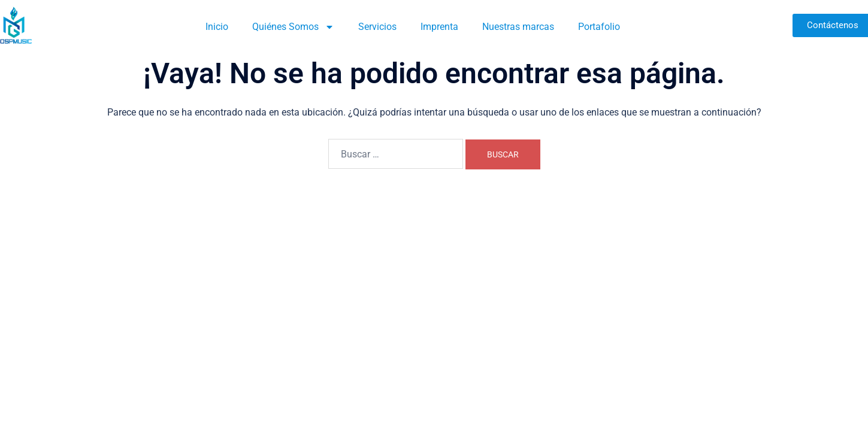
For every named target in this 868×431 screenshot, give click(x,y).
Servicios (377, 27)
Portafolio (599, 27)
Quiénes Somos (293, 27)
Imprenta (439, 27)
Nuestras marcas (518, 27)
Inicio (217, 27)
